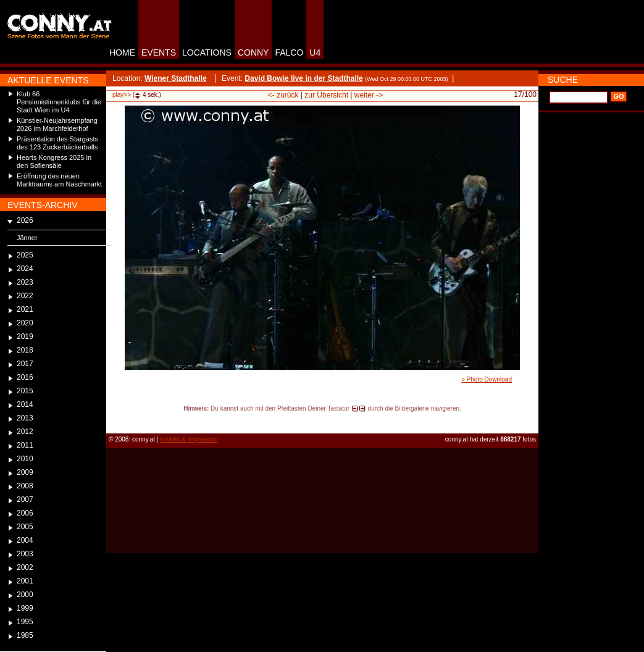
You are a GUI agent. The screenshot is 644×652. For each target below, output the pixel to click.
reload (116, 420)
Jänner (27, 238)
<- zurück (283, 95)
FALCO (289, 52)
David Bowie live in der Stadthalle (303, 78)
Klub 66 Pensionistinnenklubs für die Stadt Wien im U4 (59, 102)
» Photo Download (487, 379)
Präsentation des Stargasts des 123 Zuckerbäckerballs (57, 143)
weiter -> (369, 95)
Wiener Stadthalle (176, 78)
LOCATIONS (207, 52)
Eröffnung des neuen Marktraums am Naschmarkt (59, 180)
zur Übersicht (326, 95)
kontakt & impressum (189, 439)
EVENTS (159, 52)
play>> (122, 95)
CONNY (253, 52)
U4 (315, 52)
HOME (122, 52)
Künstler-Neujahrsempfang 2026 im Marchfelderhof (57, 124)
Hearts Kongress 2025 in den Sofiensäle (54, 161)
